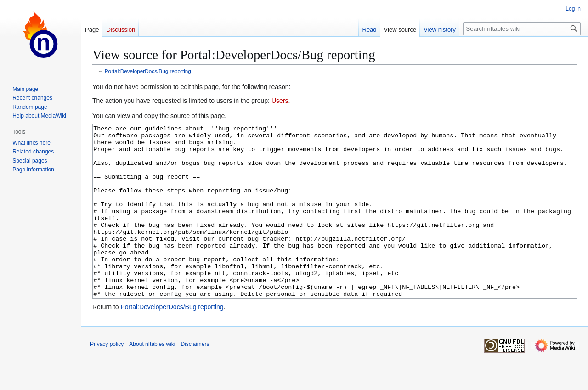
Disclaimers (195, 379)
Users (280, 101)
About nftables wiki (152, 379)
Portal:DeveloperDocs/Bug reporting (148, 71)
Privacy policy (107, 379)
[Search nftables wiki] (522, 29)
